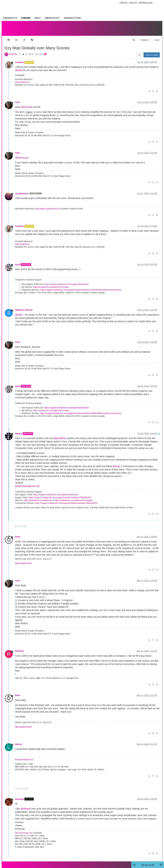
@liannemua (22, 154)
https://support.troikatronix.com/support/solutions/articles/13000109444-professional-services (81, 287)
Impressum (145, 3)
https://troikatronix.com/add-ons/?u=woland (73, 497)
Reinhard (19, 648)
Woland (19, 430)
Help (37, 18)
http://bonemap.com (24, 830)
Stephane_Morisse (24, 307)
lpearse (19, 741)
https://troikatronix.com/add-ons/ (38, 497)
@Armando (27, 104)
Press (123, 3)
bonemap (20, 796)
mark (18, 99)
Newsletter (72, 18)
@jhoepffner (60, 435)
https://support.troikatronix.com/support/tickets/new (66, 281)
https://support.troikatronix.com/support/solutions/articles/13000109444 (66, 500)
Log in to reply (152, 52)
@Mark (19, 67)
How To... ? (15, 51)
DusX (18, 261)
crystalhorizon (22, 190)
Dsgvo (133, 3)
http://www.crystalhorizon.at (47, 205)
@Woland (26, 805)
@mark (116, 463)
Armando (19, 59)
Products (10, 18)
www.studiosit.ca (22, 79)
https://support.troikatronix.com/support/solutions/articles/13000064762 (60, 494)
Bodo (18, 533)
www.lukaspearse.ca (24, 756)
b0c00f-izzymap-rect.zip (27, 483)
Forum (26, 18)
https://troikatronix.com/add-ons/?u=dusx (51, 284)
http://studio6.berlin (23, 560)
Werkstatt (52, 18)
